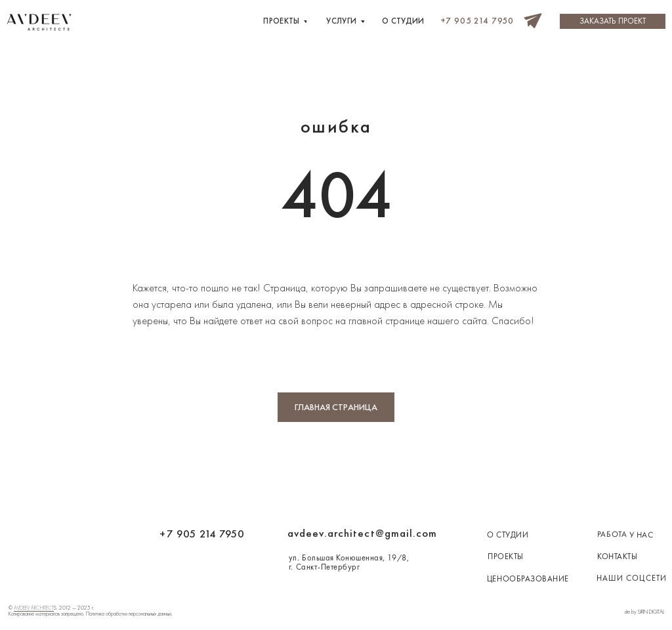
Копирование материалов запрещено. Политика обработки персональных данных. (91, 614)
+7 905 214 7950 (202, 534)
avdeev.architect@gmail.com (362, 533)
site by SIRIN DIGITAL (644, 612)
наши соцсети (632, 578)
